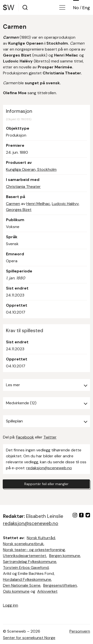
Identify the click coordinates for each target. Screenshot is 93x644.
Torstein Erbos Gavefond (26, 568)
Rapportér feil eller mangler (46, 484)
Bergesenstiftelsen (60, 585)
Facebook (25, 437)
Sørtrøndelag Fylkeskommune (30, 562)
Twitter (50, 437)
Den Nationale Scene (22, 585)
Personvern (80, 631)
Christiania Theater (23, 187)
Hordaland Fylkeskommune (27, 579)
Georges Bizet (19, 210)
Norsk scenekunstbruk (23, 544)
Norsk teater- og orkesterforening (34, 550)
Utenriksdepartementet (25, 556)
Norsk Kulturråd (41, 538)
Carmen (13, 204)
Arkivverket (47, 591)
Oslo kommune (16, 591)
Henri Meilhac (38, 204)
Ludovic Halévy (65, 204)
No (76, 8)
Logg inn (11, 605)
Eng (86, 8)
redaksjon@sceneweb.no (49, 468)
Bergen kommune (65, 556)
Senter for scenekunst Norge (29, 638)
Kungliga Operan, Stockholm (31, 169)
